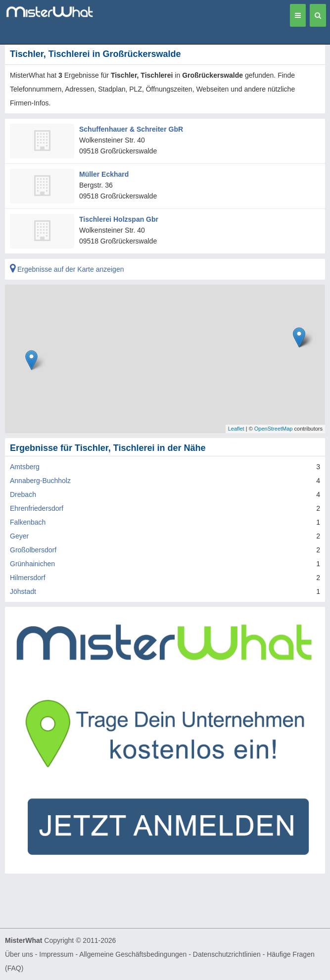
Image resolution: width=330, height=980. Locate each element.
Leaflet (236, 429)
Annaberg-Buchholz (40, 481)
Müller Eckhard (104, 174)
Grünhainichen (32, 564)
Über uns (19, 954)
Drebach (23, 494)
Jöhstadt (23, 591)
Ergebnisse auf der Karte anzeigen (67, 269)
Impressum (56, 954)
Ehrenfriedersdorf (37, 508)
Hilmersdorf (28, 578)
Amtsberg (25, 467)
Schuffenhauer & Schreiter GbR (131, 129)
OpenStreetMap (274, 429)
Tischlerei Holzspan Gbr (119, 219)
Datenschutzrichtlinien (227, 954)
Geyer (19, 536)
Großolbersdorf (33, 550)
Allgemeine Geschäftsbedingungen (133, 954)
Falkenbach (28, 522)
